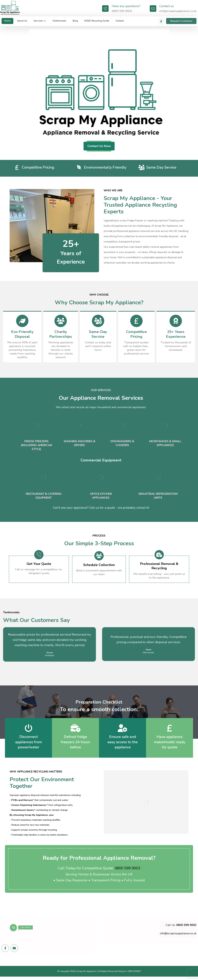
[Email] (14, 950)
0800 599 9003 (127, 868)
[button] (13, 928)
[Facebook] (161, 21)
